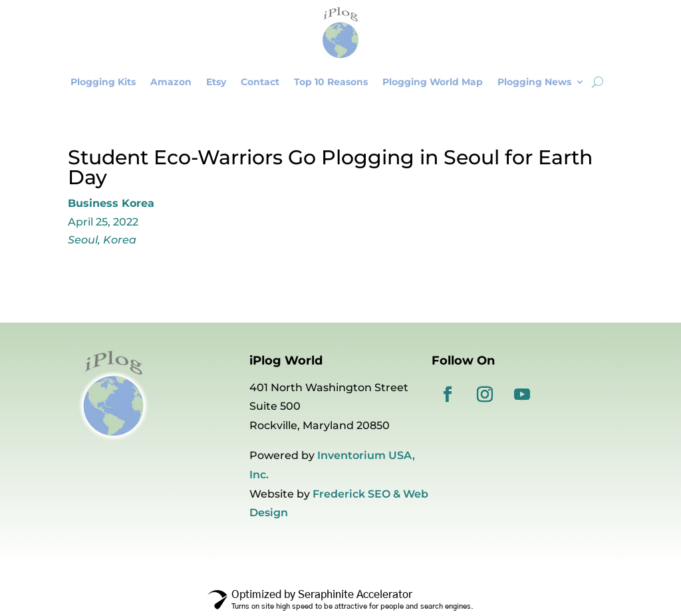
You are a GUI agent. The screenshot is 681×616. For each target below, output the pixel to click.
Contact (260, 82)
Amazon (171, 82)
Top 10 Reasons (331, 82)
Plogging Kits (103, 82)
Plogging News (534, 82)
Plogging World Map (433, 82)
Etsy (216, 82)
